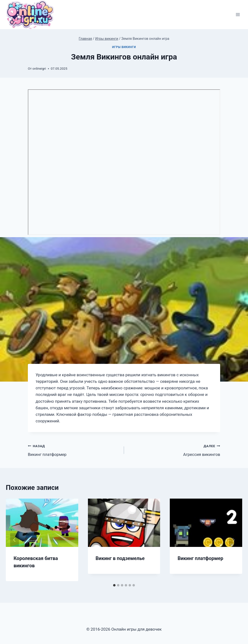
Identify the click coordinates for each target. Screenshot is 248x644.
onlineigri (39, 68)
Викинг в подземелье (120, 558)
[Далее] (233, 540)
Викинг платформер (74, 450)
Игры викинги (124, 47)
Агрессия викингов (174, 450)
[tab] (114, 585)
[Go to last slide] (15, 540)
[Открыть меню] (238, 15)
